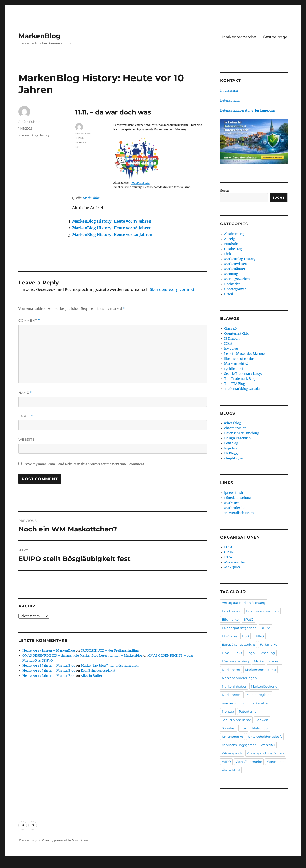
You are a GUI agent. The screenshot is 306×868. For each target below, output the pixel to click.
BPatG (248, 619)
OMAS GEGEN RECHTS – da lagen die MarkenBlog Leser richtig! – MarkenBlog (83, 656)
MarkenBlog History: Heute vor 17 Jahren (112, 221)
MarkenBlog (40, 36)
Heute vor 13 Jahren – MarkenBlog (49, 651)
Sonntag (229, 728)
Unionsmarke (232, 737)
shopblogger (234, 458)
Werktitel (268, 745)
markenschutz (233, 703)
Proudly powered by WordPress (65, 840)
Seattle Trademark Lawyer (244, 374)
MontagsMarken (237, 279)
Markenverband (236, 562)
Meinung (231, 274)
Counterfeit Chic (237, 334)
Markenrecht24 (236, 364)
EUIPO (259, 636)
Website (27, 439)
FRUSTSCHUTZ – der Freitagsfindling (110, 651)
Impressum (229, 90)
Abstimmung (234, 234)
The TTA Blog (235, 384)
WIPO (226, 762)
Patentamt (247, 711)
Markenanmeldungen (239, 678)
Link (228, 254)
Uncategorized (235, 289)
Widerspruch (232, 753)
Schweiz (262, 720)
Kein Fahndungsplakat (98, 671)
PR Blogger (233, 453)
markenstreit (260, 703)
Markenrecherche (239, 37)
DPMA (265, 628)
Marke (259, 661)
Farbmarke (269, 644)
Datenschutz (230, 101)
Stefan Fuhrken (30, 122)
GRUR (229, 552)
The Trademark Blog (240, 379)
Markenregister (259, 695)
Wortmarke (276, 762)
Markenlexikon (236, 508)
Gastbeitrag (233, 249)
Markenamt (231, 670)
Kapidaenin (233, 448)
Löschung (267, 653)
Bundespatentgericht (239, 628)
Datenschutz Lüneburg (242, 433)
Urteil (229, 294)
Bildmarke (230, 619)
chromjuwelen (235, 428)
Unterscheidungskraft (265, 737)
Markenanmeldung (260, 670)
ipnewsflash (234, 493)
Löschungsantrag (235, 661)
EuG (246, 636)
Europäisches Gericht (238, 644)
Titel (243, 728)
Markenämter (235, 269)
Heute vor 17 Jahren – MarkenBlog (49, 676)
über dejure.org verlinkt (172, 289)
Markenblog (92, 198)
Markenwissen (236, 264)
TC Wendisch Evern (239, 513)
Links (238, 653)
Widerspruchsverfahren (265, 753)
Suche (225, 191)
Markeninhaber (234, 686)
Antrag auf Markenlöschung (244, 603)
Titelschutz (260, 728)
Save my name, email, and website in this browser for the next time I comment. (85, 464)
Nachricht (232, 284)
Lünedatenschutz (238, 498)
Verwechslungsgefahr (239, 745)
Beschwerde (232, 611)
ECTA (228, 547)
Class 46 (231, 329)
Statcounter (11, 865)
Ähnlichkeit (231, 770)
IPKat (228, 344)
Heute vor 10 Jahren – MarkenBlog (49, 671)
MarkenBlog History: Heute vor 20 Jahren (112, 235)
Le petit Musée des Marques (245, 354)
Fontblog (231, 443)
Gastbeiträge (275, 37)
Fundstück (232, 244)
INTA (228, 557)
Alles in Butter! (92, 676)
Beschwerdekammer (262, 611)
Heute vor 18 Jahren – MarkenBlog (49, 666)
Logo (251, 653)
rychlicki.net (234, 369)
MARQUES (232, 567)
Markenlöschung (264, 686)
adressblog (233, 423)
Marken (274, 661)
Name (25, 393)
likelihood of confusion (242, 359)
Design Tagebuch (238, 438)
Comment (29, 320)
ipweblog (231, 349)
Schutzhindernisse (236, 720)
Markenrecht (232, 695)
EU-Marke (230, 636)
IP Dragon (232, 339)
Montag (228, 711)
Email (26, 416)
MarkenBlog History (34, 135)
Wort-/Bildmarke (249, 762)
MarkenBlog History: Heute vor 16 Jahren (112, 228)
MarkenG (231, 503)
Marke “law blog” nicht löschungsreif (110, 666)
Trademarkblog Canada (242, 389)
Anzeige (230, 239)
